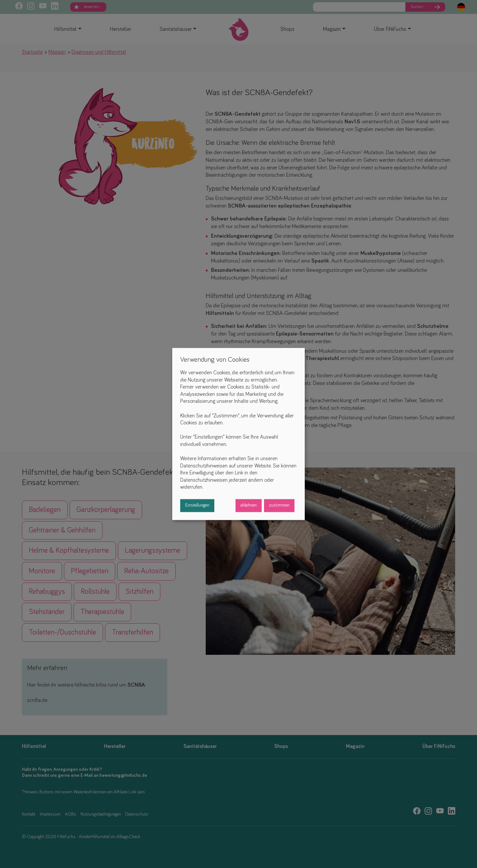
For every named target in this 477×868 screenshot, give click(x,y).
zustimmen (279, 506)
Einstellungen (197, 506)
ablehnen (249, 506)
